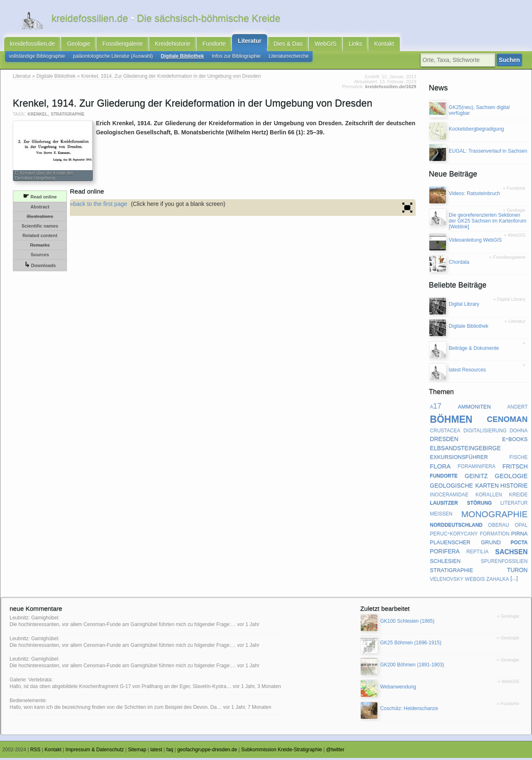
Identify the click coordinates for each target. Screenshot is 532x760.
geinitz (476, 478)
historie (514, 487)
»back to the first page (99, 206)
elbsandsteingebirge (465, 450)
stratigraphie (68, 116)
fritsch (515, 468)
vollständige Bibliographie (37, 58)
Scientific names (40, 228)
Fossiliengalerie (122, 45)
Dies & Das (288, 45)
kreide (518, 496)
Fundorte (214, 45)
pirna (520, 535)
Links (356, 45)
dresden (444, 441)
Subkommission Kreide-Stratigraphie (282, 752)
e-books (515, 441)
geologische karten (464, 487)
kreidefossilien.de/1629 (391, 89)
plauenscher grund (465, 544)
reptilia (477, 553)
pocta (519, 544)
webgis (475, 581)
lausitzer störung (461, 505)
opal (521, 527)
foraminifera (477, 468)
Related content (40, 238)
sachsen (511, 553)
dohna (518, 432)
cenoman (507, 420)
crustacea (445, 432)
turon (517, 572)
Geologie (79, 45)
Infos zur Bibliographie (236, 58)
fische (518, 459)
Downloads (40, 267)
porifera (445, 553)
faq (170, 752)
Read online (40, 198)
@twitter (335, 752)
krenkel (37, 116)
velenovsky (447, 581)
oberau (499, 527)
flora (440, 468)
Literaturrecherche (289, 58)
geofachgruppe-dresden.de (207, 752)
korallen (489, 496)
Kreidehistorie (173, 45)
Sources (40, 257)
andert (517, 408)
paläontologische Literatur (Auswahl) (113, 58)
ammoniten (474, 408)
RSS (36, 752)
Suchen (511, 62)
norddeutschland (456, 527)
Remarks (40, 248)
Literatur (250, 42)
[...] (514, 581)
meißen (441, 515)
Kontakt (384, 45)
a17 (436, 408)
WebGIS (326, 45)
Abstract (40, 209)
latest (156, 752)
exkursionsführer (459, 459)
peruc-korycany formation (469, 535)
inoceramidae (449, 496)
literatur (514, 505)
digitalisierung (485, 432)
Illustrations (40, 219)
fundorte (444, 478)
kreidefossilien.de (32, 45)
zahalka (498, 581)
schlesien (445, 563)
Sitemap (137, 752)
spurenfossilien (504, 563)
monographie (495, 515)
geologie (511, 478)
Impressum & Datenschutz (95, 752)
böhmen (451, 420)
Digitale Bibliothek (182, 58)
